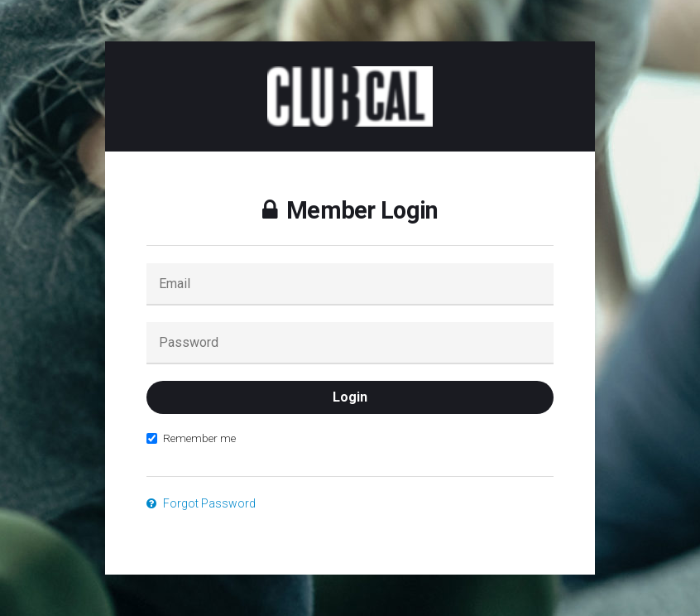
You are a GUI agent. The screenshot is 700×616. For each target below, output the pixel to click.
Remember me (191, 438)
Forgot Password (201, 503)
